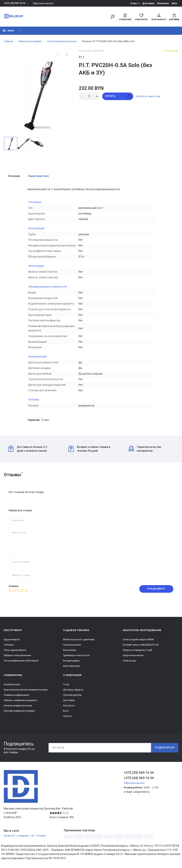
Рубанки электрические (17, 658)
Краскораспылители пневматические (26, 693)
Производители (72, 698)
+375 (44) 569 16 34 (139, 781)
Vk (33, 839)
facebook (9, 839)
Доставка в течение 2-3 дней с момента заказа (28, 452)
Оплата (67, 719)
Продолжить (156, 592)
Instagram (23, 839)
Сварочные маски (133, 658)
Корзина (174, 17)
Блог (175, 3)
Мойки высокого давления (79, 642)
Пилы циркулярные (15, 653)
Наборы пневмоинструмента (21, 703)
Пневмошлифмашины (17, 698)
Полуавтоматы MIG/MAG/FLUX (141, 648)
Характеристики (38, 176)
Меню (9, 31)
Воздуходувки (71, 664)
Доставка (148, 3)
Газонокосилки (72, 648)
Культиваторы (72, 669)
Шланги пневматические (18, 709)
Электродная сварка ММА (138, 642)
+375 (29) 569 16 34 (14, 3)
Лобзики (9, 648)
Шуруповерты (12, 642)
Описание (14, 176)
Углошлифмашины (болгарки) (21, 664)
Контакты (163, 3)
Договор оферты (73, 693)
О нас (134, 3)
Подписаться (165, 751)
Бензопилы (70, 653)
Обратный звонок (43, 3)
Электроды (129, 664)
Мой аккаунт (159, 17)
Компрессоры (12, 687)
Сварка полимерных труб (137, 653)
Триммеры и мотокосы (76, 658)
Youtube (41, 839)
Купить (118, 96)
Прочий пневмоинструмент (20, 714)
